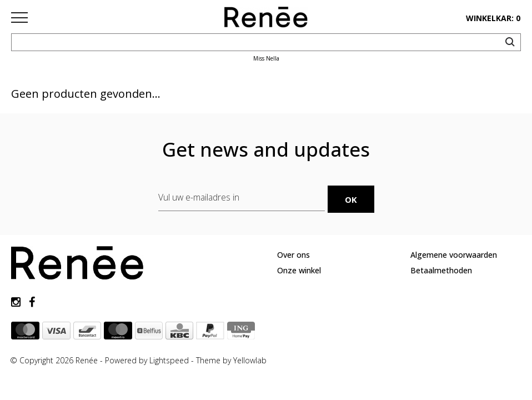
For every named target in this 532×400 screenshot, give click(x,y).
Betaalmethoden (441, 270)
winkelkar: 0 (493, 18)
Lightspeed (169, 360)
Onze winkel (299, 270)
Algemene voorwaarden (454, 255)
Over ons (293, 255)
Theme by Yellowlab (231, 360)
